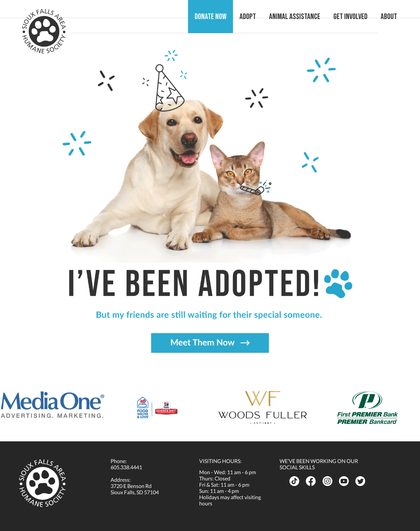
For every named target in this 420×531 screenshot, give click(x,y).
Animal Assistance (295, 17)
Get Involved (350, 17)
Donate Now (210, 17)
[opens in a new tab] (52, 405)
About (389, 17)
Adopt (248, 17)
